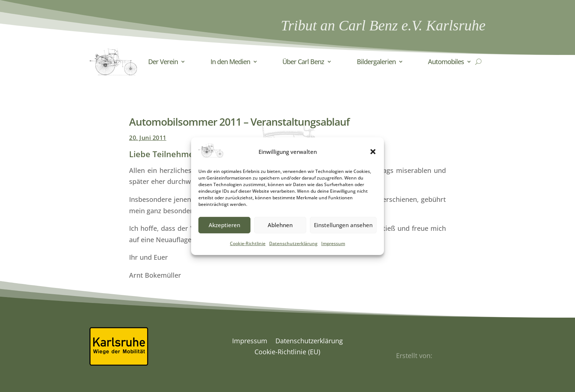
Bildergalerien (376, 62)
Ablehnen (280, 230)
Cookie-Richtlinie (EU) (287, 353)
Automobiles (446, 62)
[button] (373, 157)
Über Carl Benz (303, 62)
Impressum (333, 249)
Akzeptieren (224, 230)
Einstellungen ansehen (343, 230)
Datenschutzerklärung (293, 249)
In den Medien (230, 62)
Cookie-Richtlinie (248, 249)
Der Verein (163, 62)
